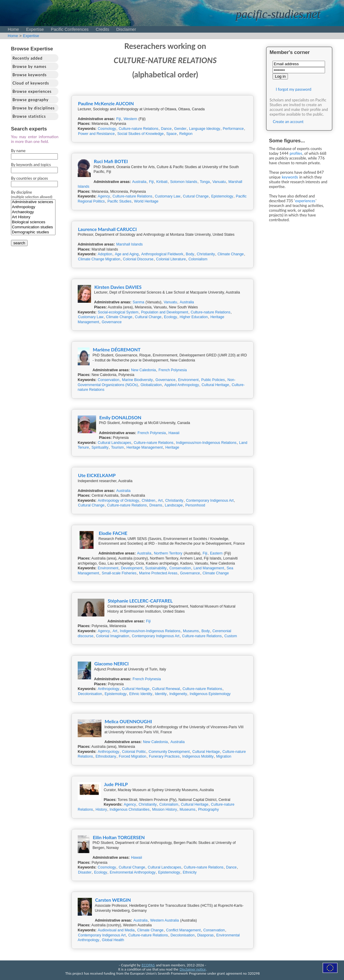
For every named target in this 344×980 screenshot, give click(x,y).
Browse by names (30, 66)
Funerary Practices (164, 756)
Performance (233, 129)
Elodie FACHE (113, 533)
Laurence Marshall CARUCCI (107, 229)
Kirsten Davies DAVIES (118, 287)
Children (149, 501)
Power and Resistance (96, 134)
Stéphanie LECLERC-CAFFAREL (140, 601)
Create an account (288, 122)
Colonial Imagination (113, 636)
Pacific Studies (119, 201)
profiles (296, 153)
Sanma (138, 302)
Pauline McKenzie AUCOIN (106, 103)
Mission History (165, 810)
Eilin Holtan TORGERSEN (119, 837)
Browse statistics (29, 116)
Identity (161, 694)
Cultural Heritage (215, 385)
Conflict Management (183, 930)
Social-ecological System (118, 312)
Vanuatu (219, 182)
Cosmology (107, 129)
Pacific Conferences (70, 29)
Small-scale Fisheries (119, 573)
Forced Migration (133, 756)
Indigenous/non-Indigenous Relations (206, 443)
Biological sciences (33, 222)
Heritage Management (145, 447)
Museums (191, 631)
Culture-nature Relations (138, 129)
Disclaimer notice (193, 969)
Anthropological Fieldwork (162, 254)
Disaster (85, 872)
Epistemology (222, 196)
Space (172, 134)
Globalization (151, 385)
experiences (305, 201)
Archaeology (33, 212)
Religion (186, 134)
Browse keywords (30, 75)
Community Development (169, 752)
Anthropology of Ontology (118, 501)
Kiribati (162, 182)
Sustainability (156, 568)
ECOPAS (148, 965)
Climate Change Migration (99, 259)
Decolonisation (90, 694)
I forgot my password (294, 89)
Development (132, 568)
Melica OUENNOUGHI (128, 721)
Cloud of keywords (31, 83)
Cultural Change (148, 317)
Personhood (195, 505)
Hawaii (174, 433)
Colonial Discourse (138, 259)
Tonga (205, 182)
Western (130, 119)
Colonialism (198, 259)
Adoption (105, 254)
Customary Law (168, 196)
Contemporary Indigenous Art (210, 501)
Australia (139, 182)
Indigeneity (178, 694)
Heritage (172, 447)
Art (160, 501)
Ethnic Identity (141, 694)
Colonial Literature (171, 259)
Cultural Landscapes (115, 443)
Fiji (119, 119)
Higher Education (194, 317)
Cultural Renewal (166, 689)
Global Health (113, 940)
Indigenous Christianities (130, 810)
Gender (180, 129)
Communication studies (33, 227)
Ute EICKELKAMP (97, 475)
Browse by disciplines (34, 108)
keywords (290, 177)
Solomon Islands (184, 182)
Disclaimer (126, 29)
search (19, 243)
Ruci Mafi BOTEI (111, 161)
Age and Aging (127, 254)
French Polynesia (172, 370)
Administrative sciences (33, 202)
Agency (104, 196)
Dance (166, 129)
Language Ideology (204, 129)
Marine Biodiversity (137, 380)
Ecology (171, 317)
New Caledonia (144, 370)
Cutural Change (196, 196)
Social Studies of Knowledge (140, 134)
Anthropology (33, 207)
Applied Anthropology (182, 385)
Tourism (117, 447)
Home (13, 29)
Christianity (206, 254)
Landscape (174, 505)
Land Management (209, 568)
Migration (224, 756)
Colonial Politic (134, 752)
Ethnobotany (106, 756)
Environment (188, 380)
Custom (231, 636)
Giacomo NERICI (112, 664)
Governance (112, 322)
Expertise (35, 29)
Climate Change (231, 254)
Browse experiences (32, 91)
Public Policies (213, 380)
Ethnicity (190, 872)
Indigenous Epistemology (210, 694)
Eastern (216, 553)
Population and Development (165, 312)
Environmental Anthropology (133, 872)
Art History (33, 217)
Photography (208, 810)
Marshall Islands (129, 244)
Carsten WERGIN (113, 900)
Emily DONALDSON (120, 418)
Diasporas (206, 935)
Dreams (156, 505)
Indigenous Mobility (198, 756)
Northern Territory (168, 553)
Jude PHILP (116, 784)
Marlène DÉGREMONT (117, 350)
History (101, 810)
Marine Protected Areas (158, 573)
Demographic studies (33, 232)
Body (190, 254)
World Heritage (146, 201)
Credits (102, 29)
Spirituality (100, 447)
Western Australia (165, 920)
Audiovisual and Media (116, 930)
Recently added (27, 58)
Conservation (109, 380)
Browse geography (31, 100)
